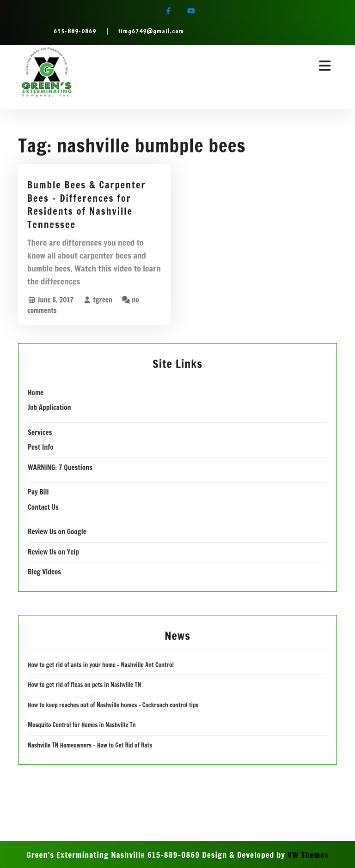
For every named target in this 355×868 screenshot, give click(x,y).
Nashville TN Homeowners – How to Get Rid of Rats (90, 745)
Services (40, 432)
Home (36, 393)
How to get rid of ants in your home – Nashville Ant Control (101, 665)
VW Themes (307, 855)
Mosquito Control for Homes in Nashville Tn (82, 725)
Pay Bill (38, 492)
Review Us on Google (57, 532)
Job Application (49, 407)
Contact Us (43, 507)
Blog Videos (44, 572)
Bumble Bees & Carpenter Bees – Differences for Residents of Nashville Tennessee (87, 205)
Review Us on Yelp (53, 552)
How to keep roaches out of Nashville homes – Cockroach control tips (113, 705)
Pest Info (41, 447)
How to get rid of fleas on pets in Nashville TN (85, 685)
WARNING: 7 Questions (60, 467)
